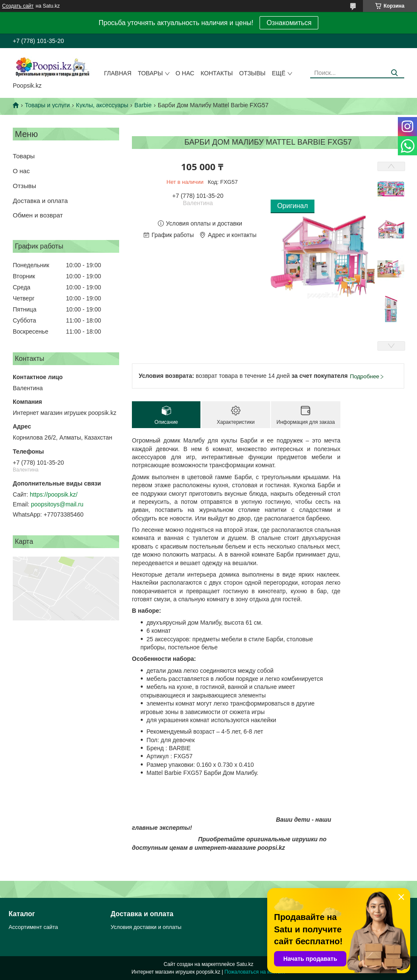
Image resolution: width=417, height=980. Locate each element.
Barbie (143, 105)
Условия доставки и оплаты (146, 927)
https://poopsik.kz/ (54, 494)
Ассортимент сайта (33, 927)
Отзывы (252, 73)
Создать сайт (18, 6)
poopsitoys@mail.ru (57, 504)
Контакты (217, 73)
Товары (150, 73)
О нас (185, 73)
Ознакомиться (289, 23)
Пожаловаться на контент (255, 972)
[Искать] (395, 73)
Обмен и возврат (38, 215)
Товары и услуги (47, 105)
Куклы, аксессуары (102, 105)
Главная (118, 73)
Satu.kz (245, 964)
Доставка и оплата (40, 201)
